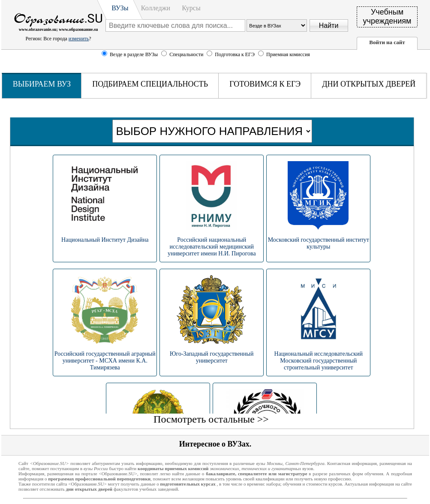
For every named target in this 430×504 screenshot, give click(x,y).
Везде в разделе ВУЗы (134, 54)
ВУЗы (120, 8)
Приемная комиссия (288, 54)
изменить (79, 39)
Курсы (191, 8)
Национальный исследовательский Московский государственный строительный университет (319, 361)
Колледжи (156, 8)
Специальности (187, 54)
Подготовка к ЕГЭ (235, 54)
